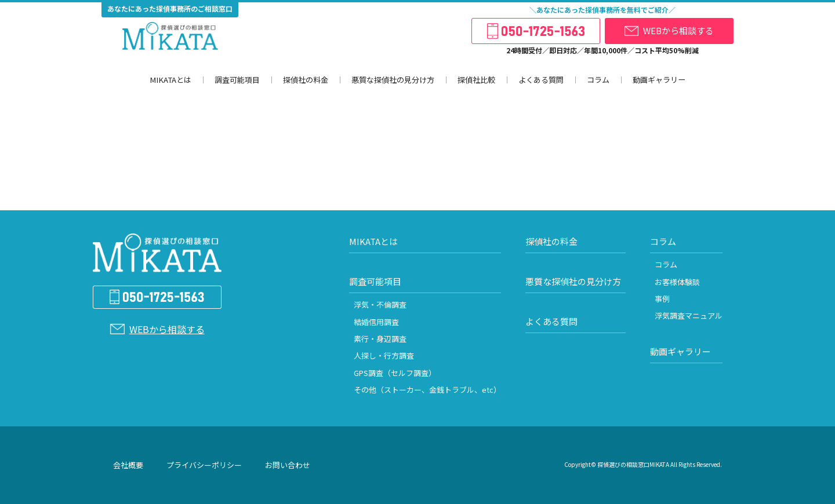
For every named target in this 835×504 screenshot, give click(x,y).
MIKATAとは (170, 80)
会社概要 (128, 465)
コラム (597, 80)
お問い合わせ (288, 465)
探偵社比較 (475, 80)
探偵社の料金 (304, 80)
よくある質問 (540, 80)
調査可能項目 (236, 80)
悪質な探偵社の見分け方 (392, 80)
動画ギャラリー (658, 80)
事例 (662, 299)
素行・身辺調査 (380, 339)
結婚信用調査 (376, 322)
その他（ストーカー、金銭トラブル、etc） (427, 390)
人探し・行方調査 (384, 355)
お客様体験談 (677, 282)
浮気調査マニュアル (689, 315)
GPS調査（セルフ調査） (395, 373)
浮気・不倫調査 (380, 304)
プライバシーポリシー (204, 465)
